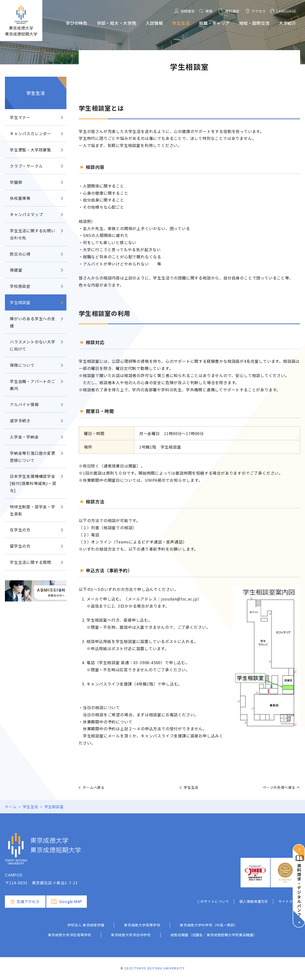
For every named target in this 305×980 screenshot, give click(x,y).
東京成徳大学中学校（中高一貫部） (209, 925)
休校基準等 (20, 198)
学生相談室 (20, 302)
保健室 (16, 270)
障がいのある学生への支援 (33, 322)
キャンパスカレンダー (30, 133)
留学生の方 (20, 546)
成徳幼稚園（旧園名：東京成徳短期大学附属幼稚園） (214, 935)
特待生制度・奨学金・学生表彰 (33, 510)
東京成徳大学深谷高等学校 (70, 935)
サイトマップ (289, 901)
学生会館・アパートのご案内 (33, 385)
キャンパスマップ (26, 214)
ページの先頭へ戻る (279, 787)
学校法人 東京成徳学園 (86, 925)
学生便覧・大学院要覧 (30, 150)
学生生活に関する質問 (30, 562)
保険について (22, 365)
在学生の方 (20, 530)
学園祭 (16, 182)
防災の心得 (20, 254)
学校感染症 (20, 286)
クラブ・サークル (28, 166)
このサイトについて (213, 901)
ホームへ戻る (94, 787)
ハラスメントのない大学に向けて (33, 345)
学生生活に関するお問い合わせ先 (33, 234)
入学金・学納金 (24, 437)
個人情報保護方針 (254, 901)
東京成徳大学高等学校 (142, 925)
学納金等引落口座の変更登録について (33, 457)
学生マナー (20, 117)
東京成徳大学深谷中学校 (131, 935)
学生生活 (36, 93)
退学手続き (20, 421)
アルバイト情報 (26, 404)
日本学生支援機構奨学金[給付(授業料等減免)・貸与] (33, 483)
